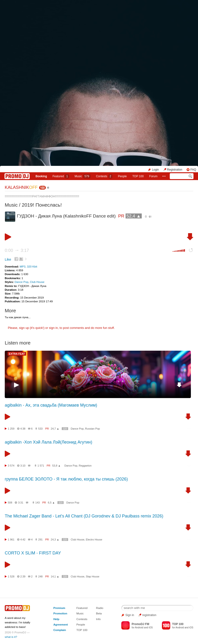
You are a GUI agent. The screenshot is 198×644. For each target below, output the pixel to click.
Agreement (61, 624)
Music (82, 176)
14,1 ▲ (55, 576)
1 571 (41, 466)
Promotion (60, 613)
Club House (37, 282)
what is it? (11, 637)
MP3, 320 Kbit (28, 266)
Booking (41, 176)
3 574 (11, 466)
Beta (99, 613)
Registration (175, 170)
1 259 (11, 429)
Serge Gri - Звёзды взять (98, 377)
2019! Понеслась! (42, 205)
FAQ (193, 170)
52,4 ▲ (134, 216)
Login (155, 170)
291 (40, 540)
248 (40, 576)
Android (139, 628)
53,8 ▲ (56, 466)
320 (65, 429)
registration (149, 615)
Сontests (104, 176)
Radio (100, 608)
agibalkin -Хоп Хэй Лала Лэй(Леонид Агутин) (48, 442)
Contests (82, 619)
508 (10, 503)
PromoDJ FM (140, 624)
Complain (60, 630)
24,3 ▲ (55, 540)
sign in (53, 328)
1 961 (11, 540)
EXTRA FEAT (17, 354)
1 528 (11, 576)
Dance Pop (22, 282)
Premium (59, 608)
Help (56, 619)
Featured (61, 176)
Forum (153, 176)
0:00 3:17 (17, 250)
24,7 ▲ (55, 429)
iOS (151, 628)
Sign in (130, 615)
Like (8, 259)
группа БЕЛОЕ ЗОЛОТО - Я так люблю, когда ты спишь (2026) (66, 479)
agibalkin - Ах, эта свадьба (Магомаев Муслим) (51, 405)
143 (38, 503)
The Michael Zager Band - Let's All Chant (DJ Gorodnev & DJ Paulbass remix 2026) (84, 516)
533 (40, 429)
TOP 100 (138, 176)
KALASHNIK (21, 187)
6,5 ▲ (51, 503)
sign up (24, 328)
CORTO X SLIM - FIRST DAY (33, 553)
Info (99, 619)
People (122, 176)
